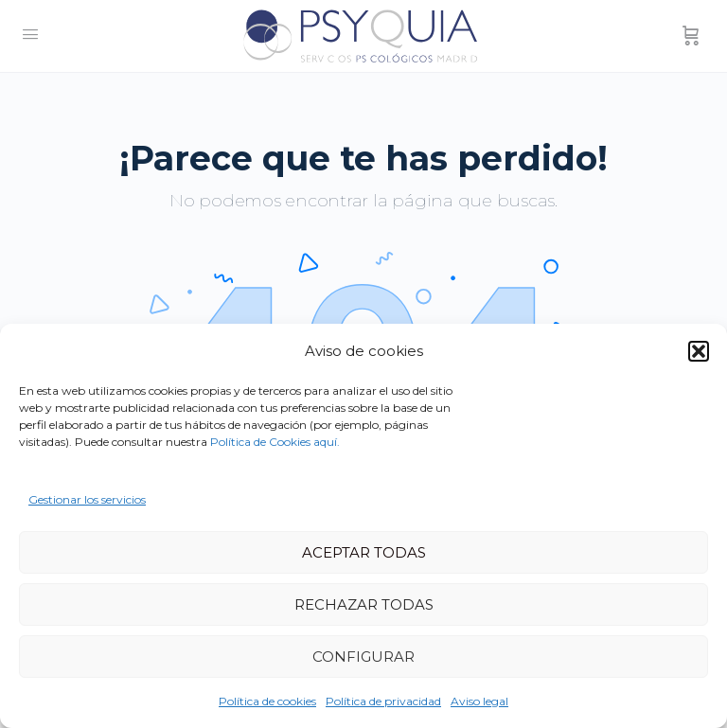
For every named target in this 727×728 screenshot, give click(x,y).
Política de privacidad (383, 701)
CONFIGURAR (363, 657)
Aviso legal (479, 701)
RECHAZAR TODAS (364, 604)
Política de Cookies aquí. (275, 442)
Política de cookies (267, 701)
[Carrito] (691, 36)
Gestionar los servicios (87, 499)
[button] (699, 351)
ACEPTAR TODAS (364, 552)
